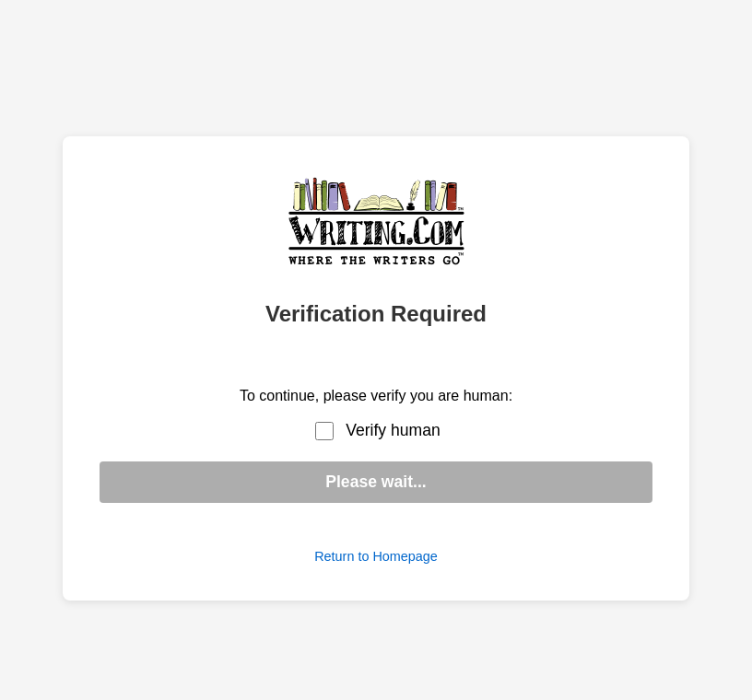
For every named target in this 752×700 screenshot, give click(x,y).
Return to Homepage (376, 556)
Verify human (393, 430)
